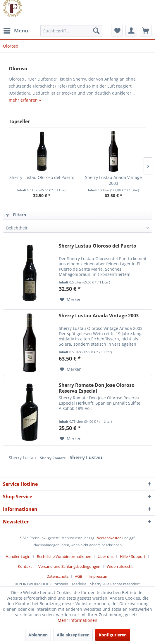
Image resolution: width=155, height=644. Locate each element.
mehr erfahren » (25, 100)
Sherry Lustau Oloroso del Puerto (42, 177)
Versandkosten (109, 538)
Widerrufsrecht (120, 566)
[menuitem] (15, 31)
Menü (16, 30)
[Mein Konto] (131, 31)
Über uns (106, 556)
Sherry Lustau (23, 458)
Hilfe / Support (133, 556)
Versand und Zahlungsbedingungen (69, 566)
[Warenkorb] (146, 31)
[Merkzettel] (117, 31)
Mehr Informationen (77, 620)
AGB (79, 576)
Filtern (16, 215)
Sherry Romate (53, 458)
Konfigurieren (113, 635)
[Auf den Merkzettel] (71, 300)
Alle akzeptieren (73, 635)
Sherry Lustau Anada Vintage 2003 (113, 180)
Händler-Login (18, 556)
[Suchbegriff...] (71, 31)
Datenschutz (57, 576)
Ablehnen (38, 635)
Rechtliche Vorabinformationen (64, 556)
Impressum (99, 576)
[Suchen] (96, 31)
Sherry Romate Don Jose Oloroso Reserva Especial (97, 388)
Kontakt (25, 566)
